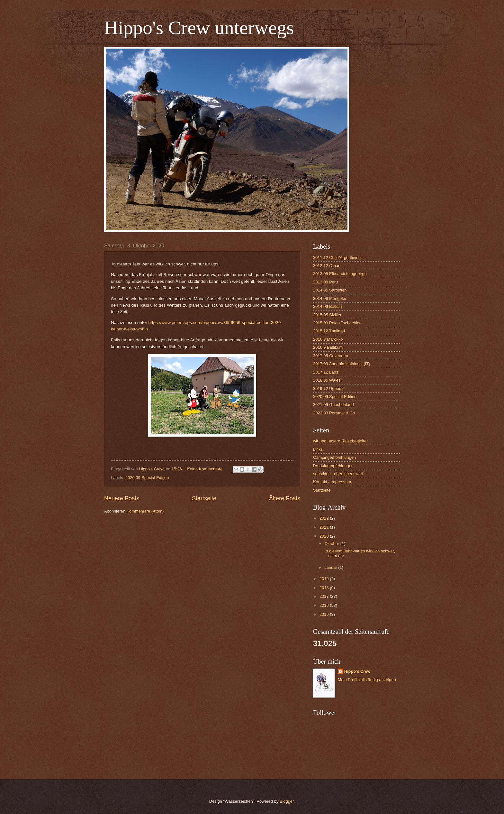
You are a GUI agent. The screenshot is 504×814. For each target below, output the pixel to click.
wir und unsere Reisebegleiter (340, 441)
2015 (325, 614)
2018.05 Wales (327, 380)
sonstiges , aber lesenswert (338, 474)
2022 (325, 518)
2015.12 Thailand (329, 331)
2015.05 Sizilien (328, 315)
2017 (325, 596)
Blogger (287, 801)
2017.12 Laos (326, 372)
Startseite (204, 498)
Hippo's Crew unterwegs (199, 28)
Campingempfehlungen (334, 457)
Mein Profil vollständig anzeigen (367, 680)
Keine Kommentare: (206, 469)
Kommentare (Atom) (145, 511)
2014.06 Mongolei (329, 298)
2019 (325, 579)
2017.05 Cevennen (331, 356)
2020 (325, 536)
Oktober (332, 544)
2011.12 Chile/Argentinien (337, 258)
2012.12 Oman (327, 266)
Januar (331, 567)
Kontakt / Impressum (332, 482)
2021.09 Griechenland (333, 405)
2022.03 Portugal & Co (334, 413)
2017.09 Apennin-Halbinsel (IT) (342, 364)
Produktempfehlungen (333, 466)
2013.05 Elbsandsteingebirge (340, 274)
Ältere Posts (285, 498)
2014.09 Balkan (327, 306)
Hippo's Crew (357, 671)
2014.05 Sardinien (330, 290)
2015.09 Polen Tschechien (337, 323)
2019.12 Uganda (328, 388)
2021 (325, 527)
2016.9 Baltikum (328, 347)
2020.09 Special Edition (147, 478)
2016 (325, 605)
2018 (325, 588)
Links (318, 449)
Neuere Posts (122, 498)
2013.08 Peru (325, 282)
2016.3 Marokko (328, 339)
